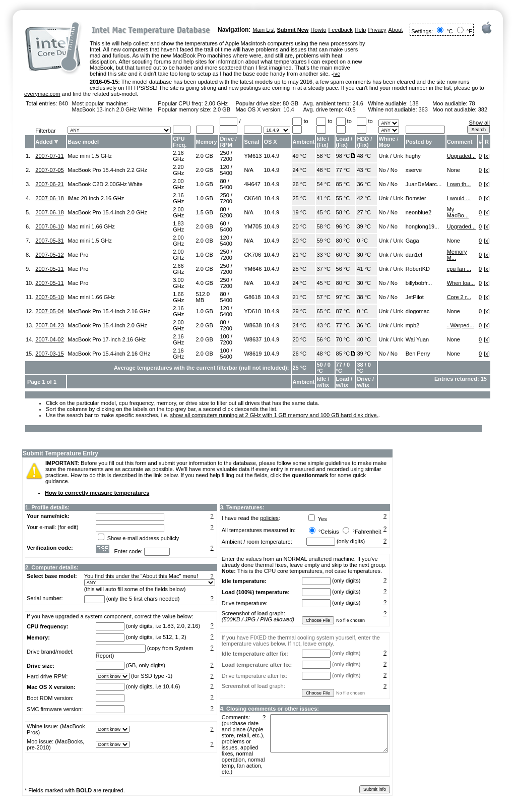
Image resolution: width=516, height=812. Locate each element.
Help (361, 30)
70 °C (343, 339)
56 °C (343, 269)
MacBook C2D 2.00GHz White (105, 184)
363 (423, 109)
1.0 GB (205, 184)
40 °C (364, 339)
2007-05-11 (49, 269)
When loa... (461, 283)
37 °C (324, 269)
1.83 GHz (178, 226)
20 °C (299, 226)
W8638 (253, 325)
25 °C (299, 198)
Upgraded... (461, 156)
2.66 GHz (178, 269)
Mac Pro (78, 255)
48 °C (364, 156)
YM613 (253, 156)
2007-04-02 (49, 339)
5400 (226, 173)
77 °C (343, 170)
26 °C (299, 184)
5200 (226, 215)
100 (224, 336)
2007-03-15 (49, 354)
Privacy (377, 30)
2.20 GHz (178, 170)
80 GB (291, 103)
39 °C (364, 226)
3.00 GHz (178, 283)
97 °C (343, 297)
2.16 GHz (178, 156)
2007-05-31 (49, 241)
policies (269, 518)
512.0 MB (203, 297)
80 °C (343, 241)
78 (472, 103)
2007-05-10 (49, 297)
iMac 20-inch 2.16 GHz (96, 198)
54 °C (324, 184)
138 (414, 103)
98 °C (343, 156)
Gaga (412, 241)
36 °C (364, 184)
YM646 (253, 269)
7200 (226, 159)
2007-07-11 (49, 156)
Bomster (416, 198)
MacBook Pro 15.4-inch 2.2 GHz (107, 170)
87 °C (343, 311)
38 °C (364, 297)
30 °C (364, 255)
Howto (318, 30)
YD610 (252, 311)
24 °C (299, 170)
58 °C (324, 156)
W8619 (253, 354)
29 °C (299, 311)
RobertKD (418, 269)
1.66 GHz (178, 297)
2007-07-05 (49, 170)
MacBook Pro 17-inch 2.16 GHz (107, 339)
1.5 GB (205, 212)
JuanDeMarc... (424, 184)
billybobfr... (419, 283)
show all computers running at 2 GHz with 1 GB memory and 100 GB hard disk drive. (274, 415)
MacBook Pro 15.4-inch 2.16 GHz (109, 311)
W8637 (253, 339)
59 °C (324, 241)
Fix (322, 145)
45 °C (324, 212)
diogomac (418, 311)
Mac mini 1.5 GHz (89, 156)
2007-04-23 (49, 325)
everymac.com (42, 94)
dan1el (414, 255)
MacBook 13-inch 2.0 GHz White (112, 109)
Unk (383, 156)
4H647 (252, 184)
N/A (248, 170)
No (382, 170)
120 (224, 167)
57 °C (324, 297)
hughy (413, 156)
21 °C (299, 255)
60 (223, 223)
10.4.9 (271, 156)
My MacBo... (458, 212)
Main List (264, 30)
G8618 (252, 297)
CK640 (252, 198)
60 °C (343, 255)
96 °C (343, 226)
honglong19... (423, 226)
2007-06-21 (49, 184)
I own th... (459, 184)
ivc (336, 74)
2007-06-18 (49, 198)
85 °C (343, 184)
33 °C (324, 255)
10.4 (288, 109)
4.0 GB (205, 283)
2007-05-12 (49, 255)
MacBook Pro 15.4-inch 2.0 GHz (107, 212)
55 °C (343, 198)
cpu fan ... (459, 269)
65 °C (324, 311)
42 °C (364, 198)
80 (223, 181)
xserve (414, 170)
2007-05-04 (49, 311)
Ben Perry (418, 354)
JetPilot (415, 297)
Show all (479, 123)
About (396, 30)
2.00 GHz (216, 103)
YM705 (253, 226)
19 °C (299, 212)
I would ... (459, 198)
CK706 (252, 255)
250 (224, 153)
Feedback (341, 30)
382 (483, 109)
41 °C (324, 198)
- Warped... (461, 325)
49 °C (299, 156)
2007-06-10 (49, 226)
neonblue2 (418, 212)
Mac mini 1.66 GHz (91, 226)
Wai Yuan (417, 339)
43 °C (364, 170)
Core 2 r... (459, 297)
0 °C (362, 241)
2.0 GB (222, 109)
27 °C (364, 212)
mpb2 (413, 325)
